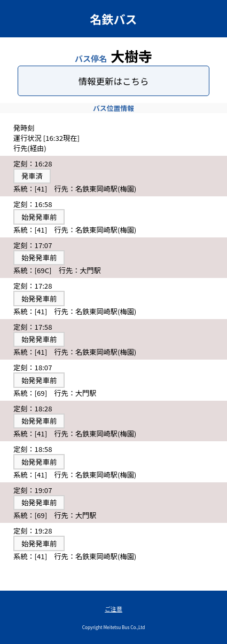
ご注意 (113, 609)
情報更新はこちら (114, 81)
